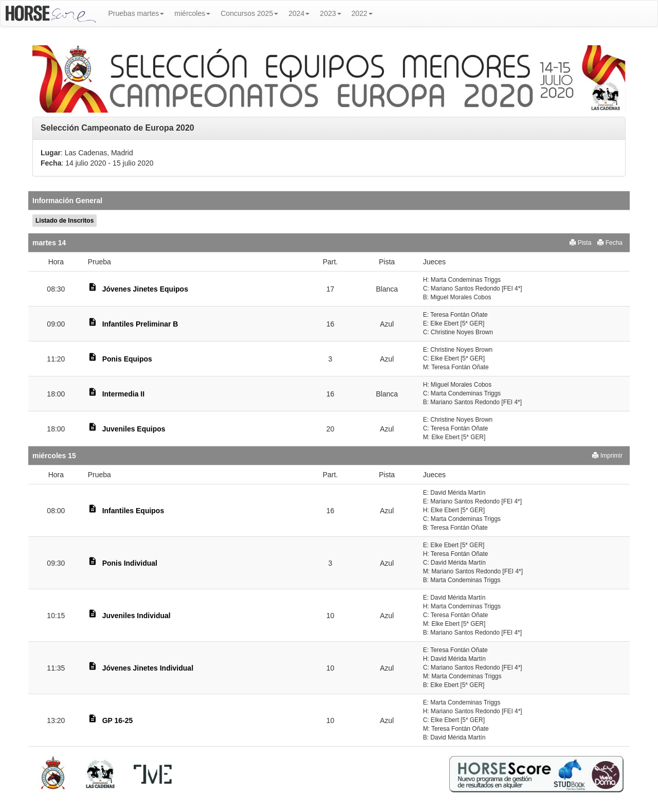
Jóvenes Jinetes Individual (148, 668)
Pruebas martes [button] (136, 13)
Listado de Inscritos (65, 221)
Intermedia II (123, 394)
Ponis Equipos (127, 359)
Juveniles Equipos (134, 429)
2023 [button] (330, 13)
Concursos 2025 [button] (249, 13)
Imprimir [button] (607, 456)
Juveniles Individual (136, 616)
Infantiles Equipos (133, 511)
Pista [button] (580, 243)
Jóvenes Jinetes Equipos (145, 289)
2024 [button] (299, 13)
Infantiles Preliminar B (140, 324)
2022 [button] (362, 13)
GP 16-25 (118, 720)
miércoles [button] (192, 13)
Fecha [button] (610, 243)
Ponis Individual (130, 563)
